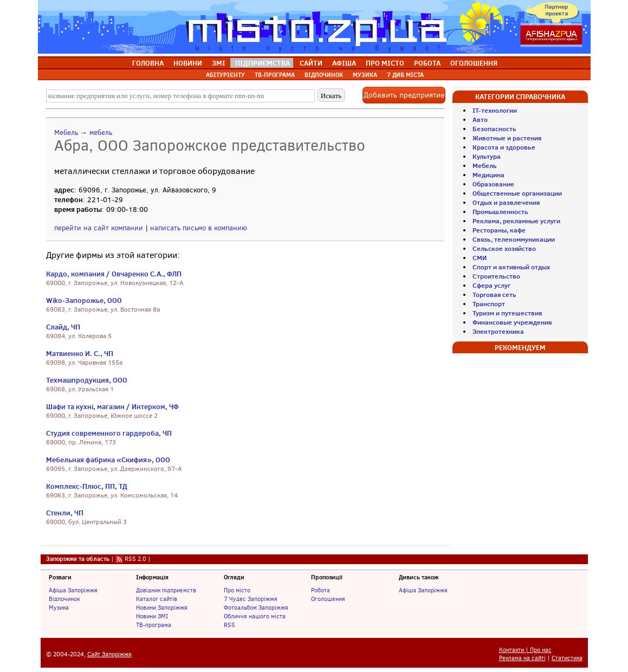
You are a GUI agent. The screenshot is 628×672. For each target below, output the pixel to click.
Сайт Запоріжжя (109, 654)
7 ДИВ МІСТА (405, 75)
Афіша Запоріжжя (73, 590)
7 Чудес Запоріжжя (251, 599)
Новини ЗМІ (152, 616)
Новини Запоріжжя (162, 608)
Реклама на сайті (522, 658)
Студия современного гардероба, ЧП (109, 433)
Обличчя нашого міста (255, 616)
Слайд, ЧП (63, 327)
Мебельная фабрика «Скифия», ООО (108, 460)
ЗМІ (219, 63)
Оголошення (328, 599)
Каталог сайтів (157, 599)
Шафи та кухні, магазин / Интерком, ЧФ (112, 406)
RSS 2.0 (135, 559)
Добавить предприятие (404, 95)
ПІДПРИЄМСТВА (263, 63)
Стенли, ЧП (65, 513)
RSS (229, 625)
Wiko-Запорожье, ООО (84, 300)
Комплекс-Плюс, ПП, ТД (87, 486)
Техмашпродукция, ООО (87, 380)
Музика (59, 608)
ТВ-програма (154, 625)
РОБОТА (427, 63)
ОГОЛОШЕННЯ (474, 63)
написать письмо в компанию (199, 228)
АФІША (344, 63)
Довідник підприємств (166, 590)
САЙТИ (311, 63)
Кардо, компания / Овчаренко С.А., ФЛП (114, 274)
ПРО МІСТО (385, 63)
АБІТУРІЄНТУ (225, 75)
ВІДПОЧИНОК (324, 75)
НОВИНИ (188, 63)
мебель (101, 133)
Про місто (237, 590)
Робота (321, 590)
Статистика (567, 658)
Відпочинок (64, 599)
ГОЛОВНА (148, 63)
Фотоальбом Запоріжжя (256, 608)
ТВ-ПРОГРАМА (275, 75)
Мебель (66, 133)
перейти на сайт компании (99, 228)
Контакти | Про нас (525, 650)
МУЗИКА (365, 75)
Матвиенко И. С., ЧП (80, 353)
